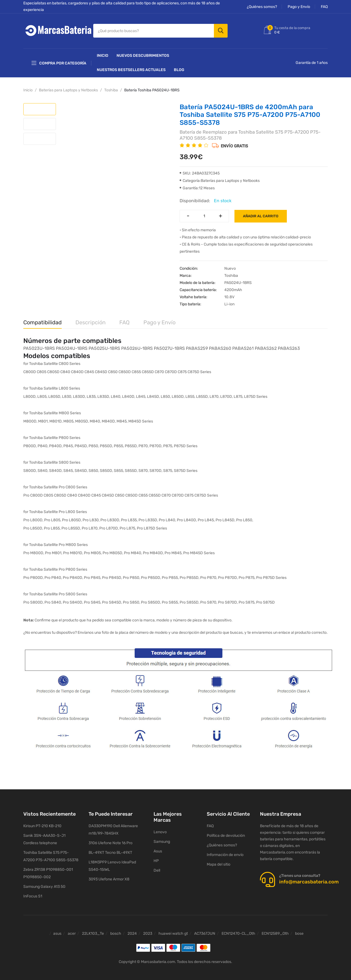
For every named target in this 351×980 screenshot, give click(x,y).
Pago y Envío (299, 7)
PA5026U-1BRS (137, 346)
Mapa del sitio (219, 863)
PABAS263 (289, 346)
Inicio (103, 54)
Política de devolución (226, 834)
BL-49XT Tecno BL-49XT (110, 851)
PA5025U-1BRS (104, 346)
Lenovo (160, 830)
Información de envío (225, 853)
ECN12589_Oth (275, 932)
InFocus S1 (33, 895)
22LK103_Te (93, 932)
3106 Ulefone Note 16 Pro (111, 841)
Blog (179, 68)
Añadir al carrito (261, 214)
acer (72, 932)
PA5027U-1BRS (169, 346)
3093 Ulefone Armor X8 (109, 878)
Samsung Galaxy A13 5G (44, 885)
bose (299, 932)
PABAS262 (266, 346)
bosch (116, 932)
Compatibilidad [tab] (43, 320)
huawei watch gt (173, 932)
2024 (132, 932)
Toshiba (111, 88)
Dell (157, 868)
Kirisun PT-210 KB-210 (42, 824)
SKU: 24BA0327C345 (200, 171)
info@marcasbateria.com (309, 880)
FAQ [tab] (124, 320)
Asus (158, 849)
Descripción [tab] (90, 320)
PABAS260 (220, 346)
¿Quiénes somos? (262, 7)
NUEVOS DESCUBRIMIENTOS (143, 54)
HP (156, 859)
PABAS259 (197, 346)
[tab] (40, 107)
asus (57, 932)
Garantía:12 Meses (197, 186)
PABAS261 (243, 346)
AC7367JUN (205, 932)
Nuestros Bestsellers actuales (131, 68)
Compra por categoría (59, 61)
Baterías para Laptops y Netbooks (68, 88)
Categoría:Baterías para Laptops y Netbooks (220, 179)
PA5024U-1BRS (72, 346)
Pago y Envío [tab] (159, 320)
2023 (148, 932)
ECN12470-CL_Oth (238, 932)
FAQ (324, 7)
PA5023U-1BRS (39, 346)
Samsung (162, 840)
